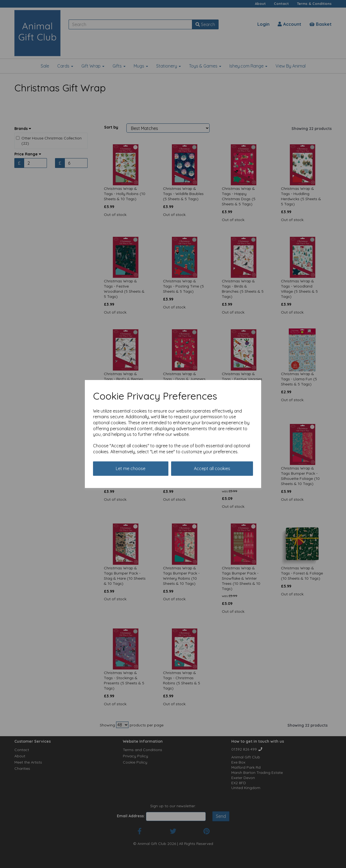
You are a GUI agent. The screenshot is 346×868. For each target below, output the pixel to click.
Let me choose (131, 468)
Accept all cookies (212, 468)
